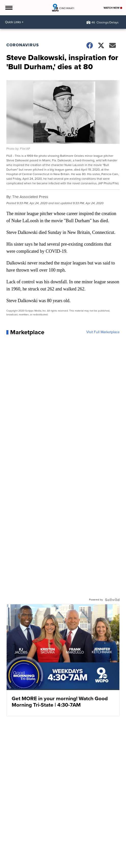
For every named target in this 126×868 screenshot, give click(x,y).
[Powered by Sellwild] (112, 600)
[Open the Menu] (9, 8)
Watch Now (113, 8)
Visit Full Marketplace (103, 332)
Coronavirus (23, 45)
